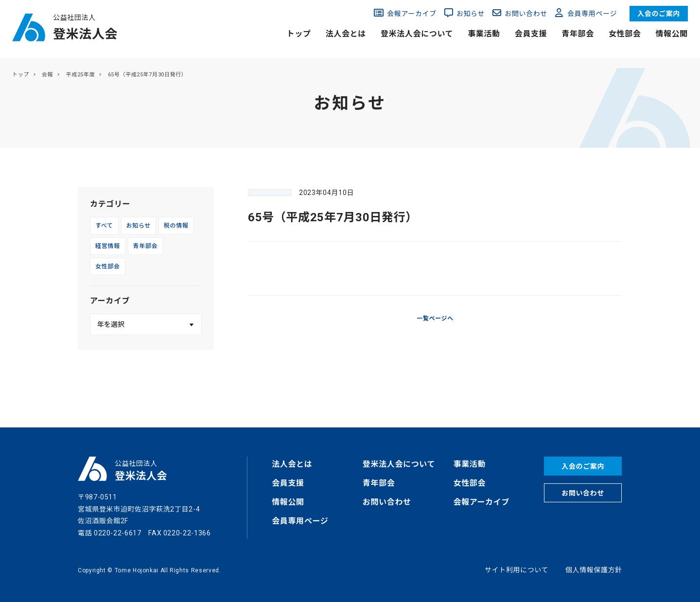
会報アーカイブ (412, 14)
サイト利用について (516, 570)
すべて (104, 226)
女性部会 (625, 34)
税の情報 (176, 226)
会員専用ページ (592, 14)
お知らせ (471, 14)
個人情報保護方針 (594, 570)
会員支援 (531, 34)
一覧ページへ (435, 319)
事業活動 (484, 34)
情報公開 (672, 34)
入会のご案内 (659, 14)
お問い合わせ (526, 14)
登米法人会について (417, 34)
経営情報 (108, 246)
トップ (299, 34)
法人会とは (346, 34)
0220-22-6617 (118, 533)
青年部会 (578, 34)
